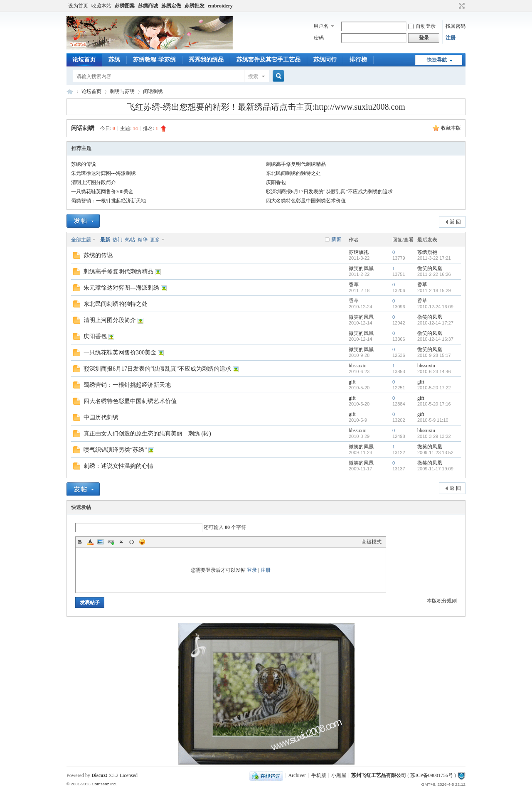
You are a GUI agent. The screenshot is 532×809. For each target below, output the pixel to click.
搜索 (253, 76)
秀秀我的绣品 (206, 60)
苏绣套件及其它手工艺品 (268, 60)
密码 (319, 38)
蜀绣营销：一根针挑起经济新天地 (108, 201)
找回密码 (456, 26)
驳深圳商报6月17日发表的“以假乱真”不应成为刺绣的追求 (329, 192)
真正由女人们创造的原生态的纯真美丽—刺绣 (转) (147, 434)
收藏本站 (101, 6)
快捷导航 (437, 60)
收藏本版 (451, 128)
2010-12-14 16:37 (435, 339)
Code (132, 542)
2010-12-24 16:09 (435, 307)
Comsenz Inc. (104, 784)
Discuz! (99, 775)
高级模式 (372, 542)
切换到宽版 (461, 6)
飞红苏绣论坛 (70, 92)
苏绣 (114, 60)
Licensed (129, 775)
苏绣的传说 (84, 164)
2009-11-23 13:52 (435, 452)
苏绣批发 (195, 6)
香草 (354, 285)
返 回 (455, 222)
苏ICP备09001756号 (432, 775)
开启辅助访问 (454, 6)
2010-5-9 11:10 (433, 420)
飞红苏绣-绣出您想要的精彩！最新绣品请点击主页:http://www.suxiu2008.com (266, 107)
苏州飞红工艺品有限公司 (379, 775)
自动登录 (422, 26)
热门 (118, 240)
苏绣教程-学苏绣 (154, 60)
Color (90, 542)
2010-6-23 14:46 (434, 371)
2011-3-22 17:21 (434, 258)
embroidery (220, 6)
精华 (143, 240)
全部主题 (81, 240)
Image (101, 542)
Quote (121, 542)
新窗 (336, 239)
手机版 (319, 775)
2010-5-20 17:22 (434, 388)
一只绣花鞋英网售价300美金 (102, 192)
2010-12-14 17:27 (435, 323)
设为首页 (78, 6)
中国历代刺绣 (101, 417)
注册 (451, 38)
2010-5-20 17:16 (434, 404)
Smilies (142, 542)
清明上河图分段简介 (94, 182)
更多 (155, 240)
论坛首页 (84, 60)
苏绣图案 (125, 6)
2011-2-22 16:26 (434, 274)
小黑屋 (339, 775)
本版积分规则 (442, 601)
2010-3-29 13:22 (434, 436)
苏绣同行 (325, 60)
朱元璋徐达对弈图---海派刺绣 (103, 173)
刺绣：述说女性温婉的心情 (118, 466)
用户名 (321, 26)
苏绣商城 (148, 6)
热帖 (130, 240)
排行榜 (358, 60)
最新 (105, 240)
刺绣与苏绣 (122, 91)
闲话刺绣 (153, 91)
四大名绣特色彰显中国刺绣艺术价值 (306, 201)
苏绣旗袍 (359, 252)
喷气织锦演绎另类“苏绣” (115, 450)
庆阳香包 (276, 182)
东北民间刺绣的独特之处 (293, 173)
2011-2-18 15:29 (434, 290)
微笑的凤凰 (361, 268)
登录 (252, 570)
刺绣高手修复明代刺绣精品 (296, 164)
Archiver (297, 775)
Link (111, 542)
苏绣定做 (171, 6)
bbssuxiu (358, 366)
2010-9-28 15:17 (434, 355)
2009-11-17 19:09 (435, 469)
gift (352, 382)
